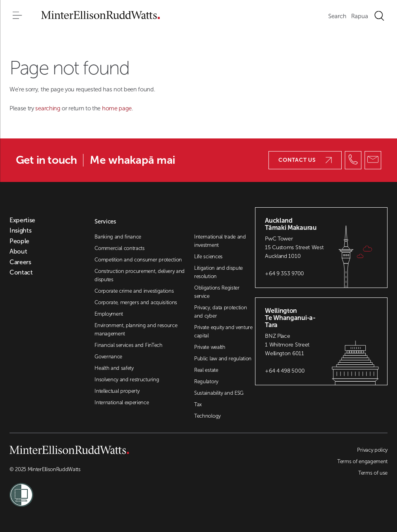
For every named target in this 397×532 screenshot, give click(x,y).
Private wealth (210, 347)
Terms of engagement (362, 461)
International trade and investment (220, 241)
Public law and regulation (223, 359)
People (19, 241)
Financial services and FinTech (128, 345)
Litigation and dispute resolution (218, 272)
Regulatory (206, 381)
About (18, 252)
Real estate (206, 370)
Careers (20, 262)
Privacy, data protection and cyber (220, 312)
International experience (122, 402)
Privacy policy (372, 450)
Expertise (22, 220)
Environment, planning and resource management (136, 329)
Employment (109, 314)
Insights (20, 231)
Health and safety (114, 368)
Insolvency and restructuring (127, 380)
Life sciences (208, 257)
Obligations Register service (217, 292)
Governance (108, 357)
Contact (21, 273)
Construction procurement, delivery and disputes (140, 275)
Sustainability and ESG (219, 393)
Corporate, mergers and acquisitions (136, 302)
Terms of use (373, 473)
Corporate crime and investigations (134, 291)
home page (117, 108)
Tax (198, 404)
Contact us (305, 160)
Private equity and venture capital (223, 331)
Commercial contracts (120, 248)
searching (48, 108)
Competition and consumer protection (138, 260)
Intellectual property (117, 391)
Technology (207, 416)
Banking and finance (118, 237)
